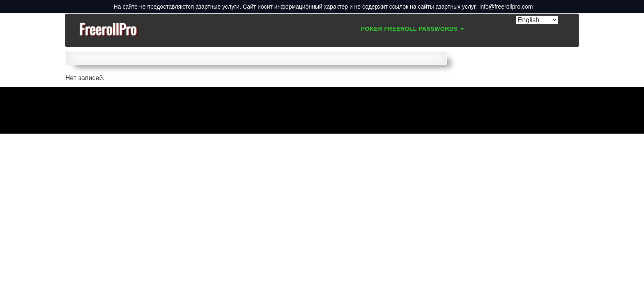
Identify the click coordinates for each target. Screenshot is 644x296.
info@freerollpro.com (506, 7)
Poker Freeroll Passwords (412, 29)
